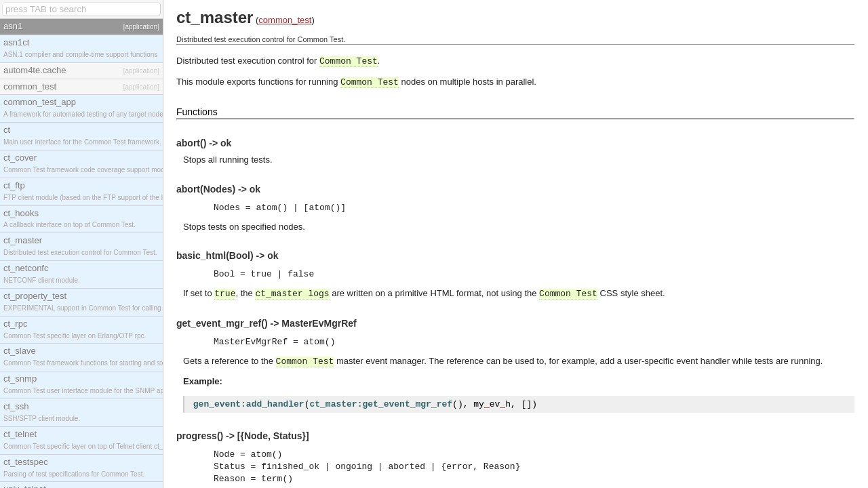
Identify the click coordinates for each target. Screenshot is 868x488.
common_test (285, 20)
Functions (197, 112)
